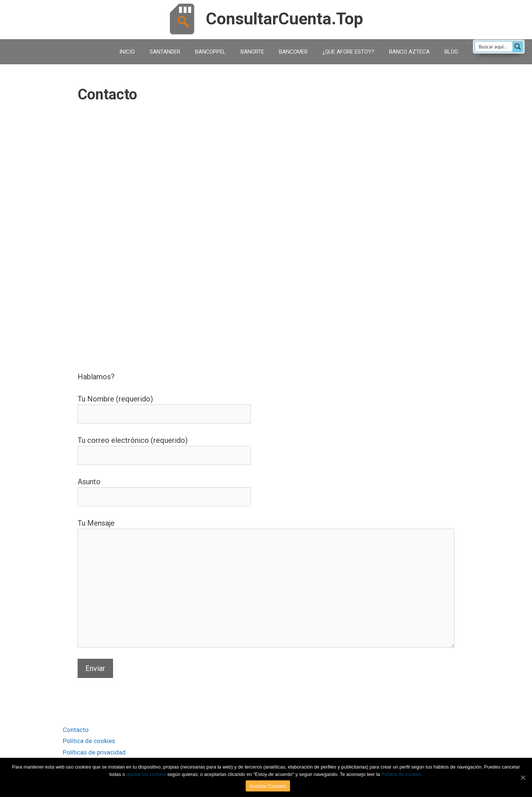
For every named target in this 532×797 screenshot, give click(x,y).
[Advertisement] (266, 131)
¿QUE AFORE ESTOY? (348, 52)
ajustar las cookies (146, 774)
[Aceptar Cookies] (523, 777)
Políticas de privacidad (94, 752)
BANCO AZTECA (409, 52)
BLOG (451, 52)
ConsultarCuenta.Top (284, 19)
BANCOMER (293, 52)
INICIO (127, 52)
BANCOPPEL (210, 52)
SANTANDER (165, 52)
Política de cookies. (402, 774)
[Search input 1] (501, 47)
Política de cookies (89, 741)
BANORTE (252, 52)
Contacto (76, 730)
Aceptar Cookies (268, 786)
